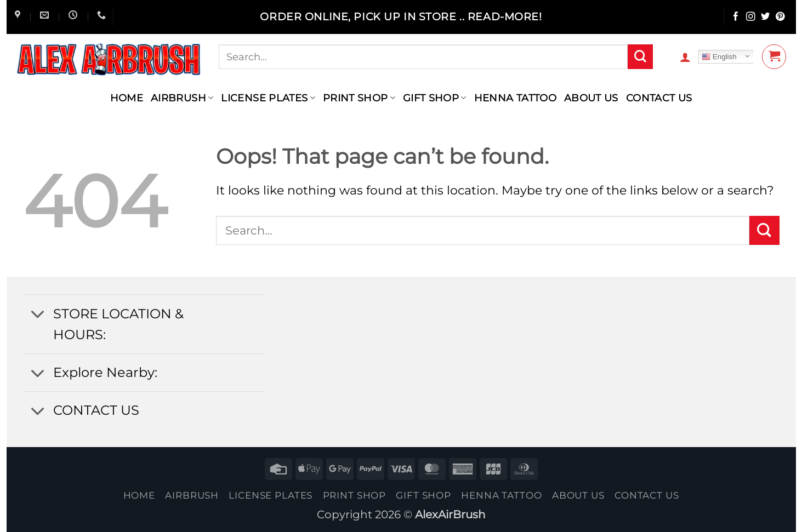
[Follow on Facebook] (736, 17)
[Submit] (640, 57)
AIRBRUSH (182, 98)
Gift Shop (435, 98)
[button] (685, 57)
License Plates (268, 98)
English (719, 57)
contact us (659, 98)
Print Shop (359, 98)
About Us (591, 98)
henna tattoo (515, 98)
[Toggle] (38, 315)
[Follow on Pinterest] (780, 17)
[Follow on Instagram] (751, 17)
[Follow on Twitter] (766, 17)
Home (127, 98)
